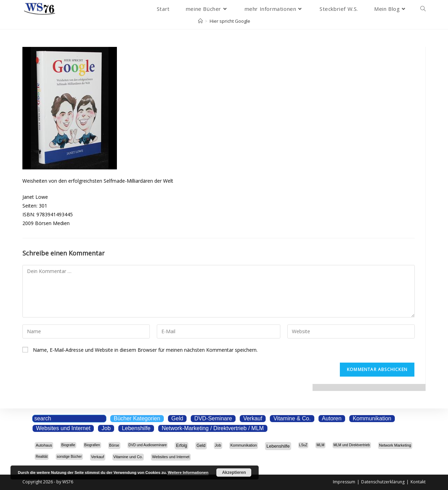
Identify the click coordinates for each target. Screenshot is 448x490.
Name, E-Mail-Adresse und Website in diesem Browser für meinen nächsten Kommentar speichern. (145, 350)
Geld (177, 418)
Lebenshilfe (136, 428)
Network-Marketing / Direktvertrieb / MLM (213, 428)
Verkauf (253, 418)
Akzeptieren (234, 472)
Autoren (332, 418)
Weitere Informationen (188, 472)
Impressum (344, 482)
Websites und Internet (63, 428)
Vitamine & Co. (292, 418)
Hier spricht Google (230, 21)
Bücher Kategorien (137, 418)
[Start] (200, 21)
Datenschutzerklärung (383, 482)
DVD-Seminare (213, 418)
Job (106, 428)
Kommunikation (372, 418)
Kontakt (418, 482)
